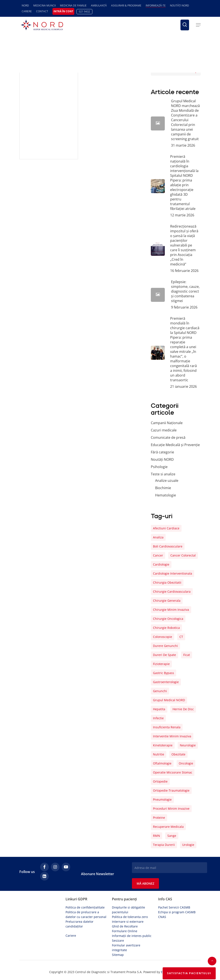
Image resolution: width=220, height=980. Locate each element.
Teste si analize (163, 474)
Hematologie (166, 495)
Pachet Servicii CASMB (174, 907)
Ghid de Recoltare (125, 926)
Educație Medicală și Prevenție (175, 445)
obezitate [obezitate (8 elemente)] (178, 754)
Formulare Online (125, 931)
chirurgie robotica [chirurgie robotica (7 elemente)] (166, 628)
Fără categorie (162, 452)
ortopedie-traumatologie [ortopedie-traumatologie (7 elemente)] (171, 790)
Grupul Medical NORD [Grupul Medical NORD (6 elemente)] (169, 700)
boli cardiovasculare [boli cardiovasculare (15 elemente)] (168, 546)
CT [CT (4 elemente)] (181, 637)
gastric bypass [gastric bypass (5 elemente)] (163, 673)
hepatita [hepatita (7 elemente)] (159, 709)
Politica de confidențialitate (85, 907)
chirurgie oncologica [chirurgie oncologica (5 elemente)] (168, 619)
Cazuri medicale (164, 430)
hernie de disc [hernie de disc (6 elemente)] (183, 709)
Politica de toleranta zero (130, 917)
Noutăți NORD (162, 459)
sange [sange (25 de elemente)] (172, 836)
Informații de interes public (132, 936)
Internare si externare (128, 922)
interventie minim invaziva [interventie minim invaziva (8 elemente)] (172, 736)
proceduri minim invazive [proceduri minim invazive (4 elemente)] (171, 809)
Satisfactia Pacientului (189, 973)
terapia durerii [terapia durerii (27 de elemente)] (164, 845)
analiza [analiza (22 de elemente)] (158, 537)
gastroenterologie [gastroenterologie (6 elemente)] (166, 682)
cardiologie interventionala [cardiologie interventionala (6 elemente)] (173, 573)
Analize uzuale (167, 481)
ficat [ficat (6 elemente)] (187, 655)
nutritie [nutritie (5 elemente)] (159, 754)
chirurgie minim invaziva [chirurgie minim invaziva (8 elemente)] (171, 610)
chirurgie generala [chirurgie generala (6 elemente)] (167, 601)
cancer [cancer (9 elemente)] (158, 555)
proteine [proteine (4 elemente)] (159, 818)
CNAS (162, 917)
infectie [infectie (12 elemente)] (158, 718)
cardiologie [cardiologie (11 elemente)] (161, 564)
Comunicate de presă (168, 437)
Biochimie (163, 488)
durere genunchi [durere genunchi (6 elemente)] (165, 646)
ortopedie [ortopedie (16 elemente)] (160, 781)
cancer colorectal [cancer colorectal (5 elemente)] (183, 555)
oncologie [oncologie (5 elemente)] (186, 763)
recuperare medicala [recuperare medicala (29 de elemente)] (168, 827)
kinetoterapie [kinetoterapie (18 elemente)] (163, 745)
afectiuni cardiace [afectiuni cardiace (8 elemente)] (166, 528)
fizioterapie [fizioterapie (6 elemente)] (161, 664)
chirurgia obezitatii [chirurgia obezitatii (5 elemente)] (167, 582)
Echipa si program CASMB (177, 912)
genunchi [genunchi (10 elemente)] (160, 691)
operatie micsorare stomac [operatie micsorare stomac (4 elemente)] (173, 772)
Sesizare (118, 940)
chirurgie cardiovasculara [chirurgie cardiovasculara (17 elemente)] (172, 592)
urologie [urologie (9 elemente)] (188, 845)
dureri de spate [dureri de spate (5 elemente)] (164, 655)
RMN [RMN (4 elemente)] (157, 836)
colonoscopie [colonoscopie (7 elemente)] (163, 637)
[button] (198, 25)
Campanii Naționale (167, 423)
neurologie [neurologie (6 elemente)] (188, 745)
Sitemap (118, 955)
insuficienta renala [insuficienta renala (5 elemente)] (167, 727)
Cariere (71, 936)
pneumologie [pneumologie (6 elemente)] (162, 799)
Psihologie (159, 467)
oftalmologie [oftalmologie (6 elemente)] (162, 763)
